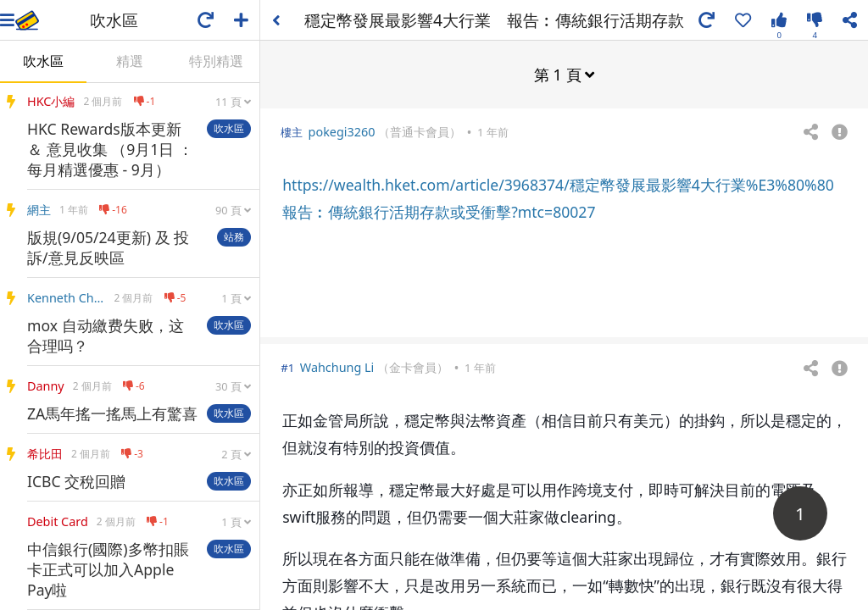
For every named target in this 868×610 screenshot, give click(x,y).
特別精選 (216, 61)
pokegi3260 (342, 131)
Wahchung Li (337, 366)
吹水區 (43, 61)
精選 (130, 61)
